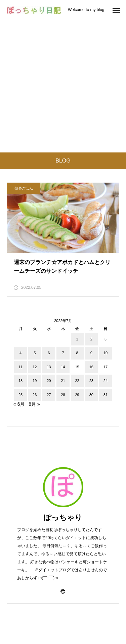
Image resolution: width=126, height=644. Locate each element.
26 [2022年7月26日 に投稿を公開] (35, 395)
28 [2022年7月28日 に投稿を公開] (63, 395)
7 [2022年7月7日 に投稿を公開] (63, 353)
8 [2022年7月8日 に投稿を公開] (77, 353)
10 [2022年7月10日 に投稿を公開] (106, 353)
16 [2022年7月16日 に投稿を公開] (91, 367)
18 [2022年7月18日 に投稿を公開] (20, 381)
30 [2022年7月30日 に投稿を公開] (91, 395)
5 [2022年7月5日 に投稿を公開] (35, 353)
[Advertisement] (63, 86)
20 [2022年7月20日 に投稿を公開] (49, 381)
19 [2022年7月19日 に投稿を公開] (35, 381)
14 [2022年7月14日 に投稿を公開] (63, 367)
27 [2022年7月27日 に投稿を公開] (49, 395)
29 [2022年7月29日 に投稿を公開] (77, 395)
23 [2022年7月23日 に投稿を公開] (91, 381)
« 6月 (19, 404)
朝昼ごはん (24, 188)
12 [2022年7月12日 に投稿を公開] (35, 367)
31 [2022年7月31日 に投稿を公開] (106, 395)
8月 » (34, 404)
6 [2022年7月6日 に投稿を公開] (49, 353)
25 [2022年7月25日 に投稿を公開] (20, 395)
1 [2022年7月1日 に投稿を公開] (77, 339)
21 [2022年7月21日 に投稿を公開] (63, 381)
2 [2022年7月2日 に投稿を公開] (91, 339)
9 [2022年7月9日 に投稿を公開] (91, 353)
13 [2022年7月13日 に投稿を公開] (49, 367)
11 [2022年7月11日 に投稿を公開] (20, 367)
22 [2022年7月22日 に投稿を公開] (77, 381)
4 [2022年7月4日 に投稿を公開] (20, 353)
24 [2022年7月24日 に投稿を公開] (106, 381)
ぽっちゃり (63, 518)
